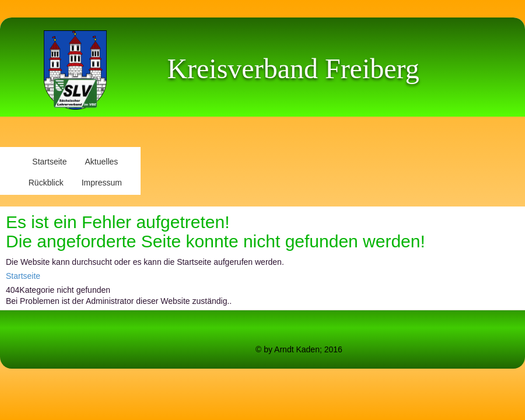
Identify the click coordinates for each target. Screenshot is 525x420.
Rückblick (46, 183)
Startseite (49, 162)
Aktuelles (101, 162)
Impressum (102, 183)
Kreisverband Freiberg (293, 69)
